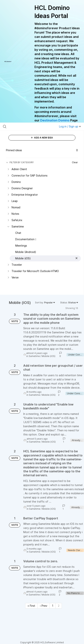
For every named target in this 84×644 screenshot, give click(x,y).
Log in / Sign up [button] (70, 126)
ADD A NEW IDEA (42, 138)
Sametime (34, 356)
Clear (75, 162)
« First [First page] (31, 606)
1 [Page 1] (53, 606)
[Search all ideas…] (26, 126)
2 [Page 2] (59, 606)
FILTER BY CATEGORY (20, 162)
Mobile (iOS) (49, 356)
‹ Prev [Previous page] (44, 606)
